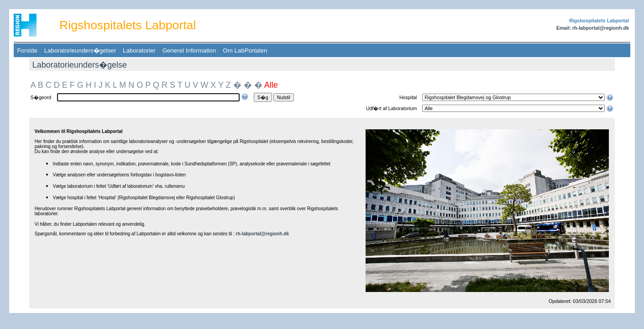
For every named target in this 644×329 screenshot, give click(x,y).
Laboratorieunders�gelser (80, 50)
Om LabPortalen (245, 50)
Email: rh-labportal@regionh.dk (593, 28)
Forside (27, 50)
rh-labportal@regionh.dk (262, 234)
